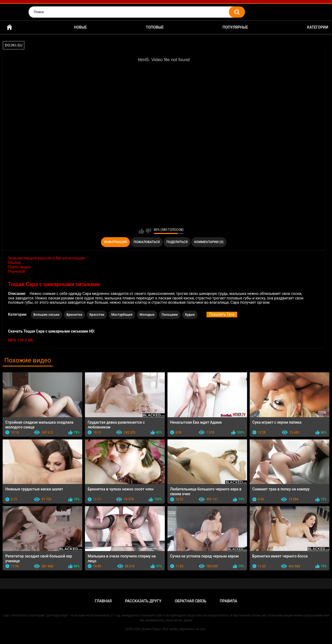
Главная (9, 27)
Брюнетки (74, 315)
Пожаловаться (147, 242)
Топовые (155, 27)
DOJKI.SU (14, 45)
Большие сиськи (46, 315)
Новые (80, 27)
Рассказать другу (143, 601)
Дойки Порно (152, 629)
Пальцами (170, 315)
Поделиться (177, 242)
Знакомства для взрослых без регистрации (46, 258)
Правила (229, 601)
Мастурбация (122, 315)
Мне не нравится (148, 231)
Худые (190, 315)
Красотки (97, 315)
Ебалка (14, 263)
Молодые (147, 315)
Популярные (235, 27)
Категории (318, 27)
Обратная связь (190, 601)
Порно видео (19, 267)
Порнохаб (17, 271)
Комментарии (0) (209, 242)
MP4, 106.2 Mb (21, 340)
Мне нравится (141, 231)
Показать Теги (222, 314)
